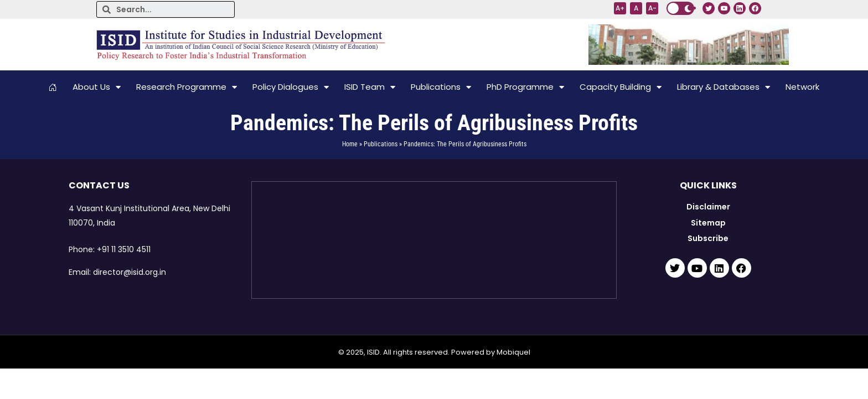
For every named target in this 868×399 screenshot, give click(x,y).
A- (652, 8)
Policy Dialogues (291, 87)
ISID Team (370, 87)
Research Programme (187, 87)
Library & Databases (724, 87)
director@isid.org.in (130, 272)
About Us (97, 87)
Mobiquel (513, 352)
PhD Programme (525, 87)
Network (802, 87)
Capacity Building (621, 87)
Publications (441, 87)
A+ (620, 8)
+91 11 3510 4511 (124, 249)
